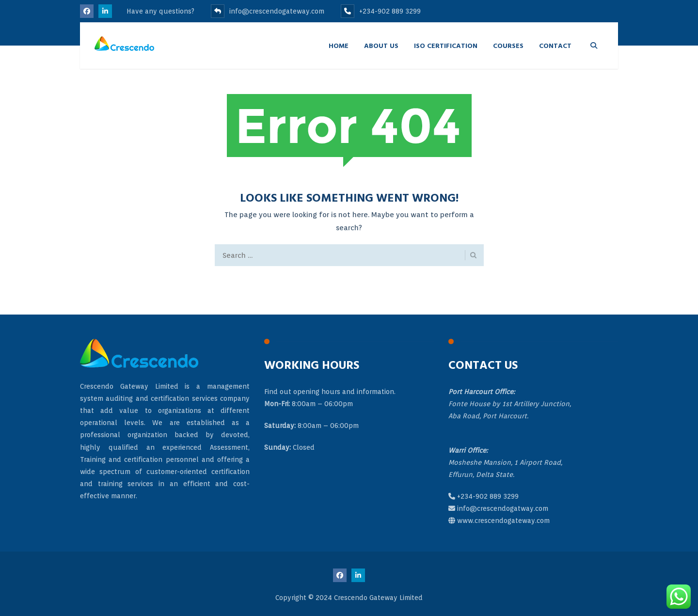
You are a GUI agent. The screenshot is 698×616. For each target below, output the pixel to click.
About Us (381, 45)
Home (339, 45)
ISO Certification (446, 45)
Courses (508, 45)
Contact (555, 45)
